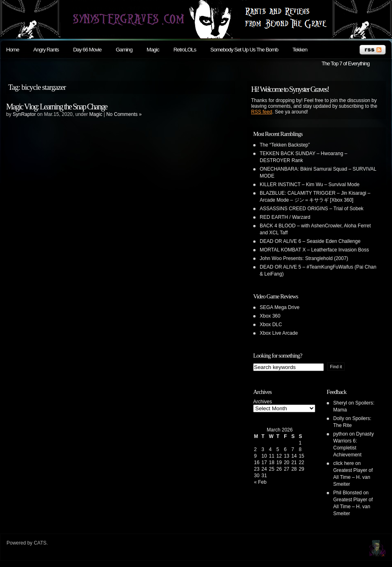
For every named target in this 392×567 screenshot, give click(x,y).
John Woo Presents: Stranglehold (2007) (304, 258)
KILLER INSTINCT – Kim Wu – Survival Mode (310, 185)
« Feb (260, 482)
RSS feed (262, 112)
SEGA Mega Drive (280, 307)
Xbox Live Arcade (279, 333)
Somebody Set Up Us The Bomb (244, 50)
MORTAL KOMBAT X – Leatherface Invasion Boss (314, 250)
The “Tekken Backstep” (285, 145)
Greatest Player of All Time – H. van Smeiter (353, 477)
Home (13, 50)
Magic (153, 50)
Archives (263, 402)
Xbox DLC (271, 325)
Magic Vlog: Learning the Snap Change (57, 107)
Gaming (124, 50)
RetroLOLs (185, 50)
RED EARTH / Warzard (285, 217)
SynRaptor (24, 114)
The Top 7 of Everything (345, 63)
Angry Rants (46, 50)
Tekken (300, 50)
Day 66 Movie (87, 50)
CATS (40, 543)
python (341, 434)
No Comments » (124, 114)
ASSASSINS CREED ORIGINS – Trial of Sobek (312, 209)
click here (344, 463)
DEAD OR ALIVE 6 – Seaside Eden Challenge (310, 241)
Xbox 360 (270, 316)
